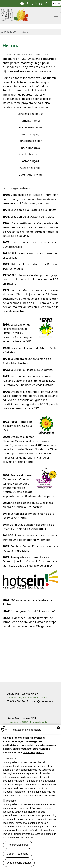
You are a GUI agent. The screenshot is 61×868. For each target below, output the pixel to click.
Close (58, 735)
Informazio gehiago (34, 760)
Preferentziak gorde (18, 852)
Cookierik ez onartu (18, 861)
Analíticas (11, 766)
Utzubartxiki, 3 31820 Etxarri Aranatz (29, 698)
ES (59, 3)
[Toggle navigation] (56, 15)
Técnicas (11, 808)
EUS (54, 3)
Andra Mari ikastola (15, 11)
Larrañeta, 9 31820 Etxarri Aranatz (27, 722)
